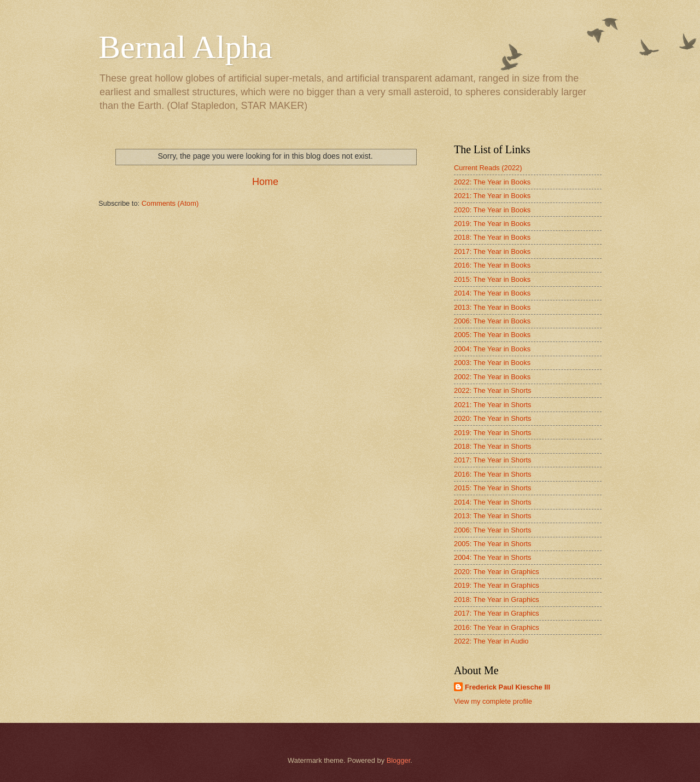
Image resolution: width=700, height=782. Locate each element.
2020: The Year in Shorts (493, 418)
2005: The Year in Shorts (493, 544)
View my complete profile (493, 701)
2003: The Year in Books (492, 363)
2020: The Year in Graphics (497, 572)
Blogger (399, 760)
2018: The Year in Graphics (497, 599)
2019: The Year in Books (492, 224)
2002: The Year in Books (492, 377)
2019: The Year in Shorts (493, 433)
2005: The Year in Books (492, 335)
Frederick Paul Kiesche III (507, 687)
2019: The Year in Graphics (497, 585)
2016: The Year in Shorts (493, 474)
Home (265, 182)
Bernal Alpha (185, 47)
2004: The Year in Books (492, 349)
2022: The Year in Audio (491, 641)
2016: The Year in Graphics (497, 627)
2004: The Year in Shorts (493, 557)
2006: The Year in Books (492, 321)
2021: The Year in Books (492, 196)
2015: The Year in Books (492, 279)
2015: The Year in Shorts (493, 488)
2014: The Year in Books (492, 293)
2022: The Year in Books (492, 182)
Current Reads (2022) (488, 168)
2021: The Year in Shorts (493, 405)
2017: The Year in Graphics (497, 613)
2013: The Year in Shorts (493, 516)
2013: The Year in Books (492, 307)
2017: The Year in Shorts (493, 460)
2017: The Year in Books (492, 251)
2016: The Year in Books (492, 265)
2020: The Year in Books (492, 210)
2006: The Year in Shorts (493, 530)
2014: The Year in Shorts (493, 502)
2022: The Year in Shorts (493, 390)
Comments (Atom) (170, 203)
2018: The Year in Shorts (493, 446)
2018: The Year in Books (492, 237)
